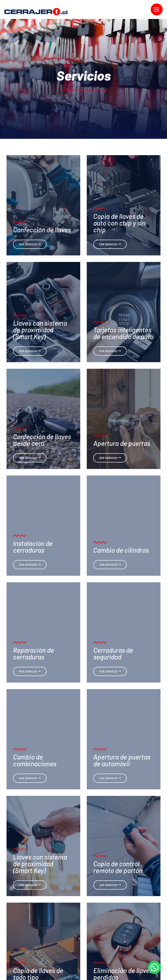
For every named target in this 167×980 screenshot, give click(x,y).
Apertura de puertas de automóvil (122, 760)
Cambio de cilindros (121, 550)
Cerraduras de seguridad (113, 653)
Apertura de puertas (122, 443)
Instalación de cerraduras (33, 547)
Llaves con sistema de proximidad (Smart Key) (40, 330)
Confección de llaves (42, 230)
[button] (154, 967)
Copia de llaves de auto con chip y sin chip (119, 223)
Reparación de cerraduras (33, 653)
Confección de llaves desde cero (42, 440)
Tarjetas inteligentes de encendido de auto (123, 333)
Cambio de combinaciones (35, 760)
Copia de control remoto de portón (118, 867)
